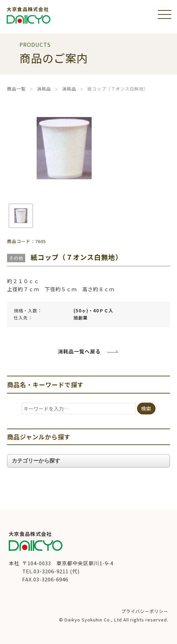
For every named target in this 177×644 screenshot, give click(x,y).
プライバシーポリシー (145, 611)
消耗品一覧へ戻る (79, 351)
